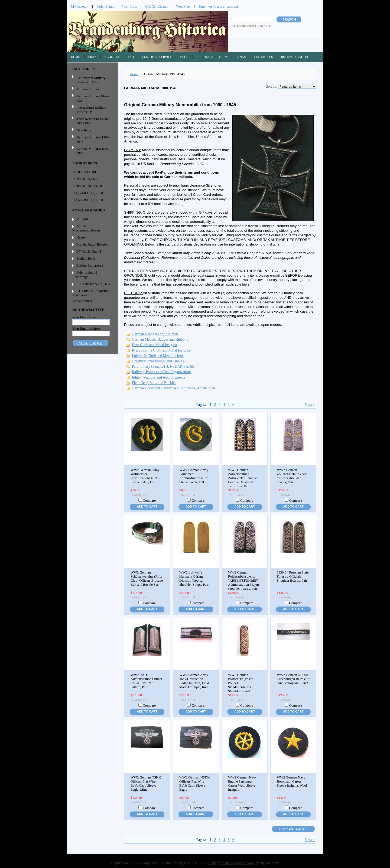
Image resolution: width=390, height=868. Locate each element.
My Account (80, 6)
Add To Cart (147, 506)
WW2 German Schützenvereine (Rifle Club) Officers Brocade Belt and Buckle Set (147, 579)
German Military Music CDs (92, 98)
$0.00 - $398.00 (85, 172)
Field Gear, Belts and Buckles (154, 383)
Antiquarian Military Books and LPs (91, 80)
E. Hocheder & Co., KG (93, 284)
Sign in (203, 6)
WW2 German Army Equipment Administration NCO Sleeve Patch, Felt (194, 476)
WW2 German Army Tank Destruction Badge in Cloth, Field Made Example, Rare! (194, 681)
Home (134, 74)
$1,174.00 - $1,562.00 (89, 193)
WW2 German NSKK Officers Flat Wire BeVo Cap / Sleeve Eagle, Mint (146, 783)
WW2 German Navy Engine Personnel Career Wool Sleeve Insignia (242, 783)
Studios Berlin (86, 258)
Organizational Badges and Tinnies (158, 361)
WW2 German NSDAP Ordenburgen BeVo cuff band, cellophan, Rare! (293, 679)
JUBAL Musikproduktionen (86, 228)
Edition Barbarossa (90, 265)
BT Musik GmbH (89, 251)
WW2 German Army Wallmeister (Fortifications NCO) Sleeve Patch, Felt (145, 476)
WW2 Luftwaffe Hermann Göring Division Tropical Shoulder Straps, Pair (194, 579)
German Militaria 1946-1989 (93, 151)
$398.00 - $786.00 (87, 179)
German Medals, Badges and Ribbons (160, 339)
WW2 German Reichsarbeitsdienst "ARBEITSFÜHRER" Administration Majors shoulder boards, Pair (244, 581)
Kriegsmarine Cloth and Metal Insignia (161, 350)
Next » (310, 405)
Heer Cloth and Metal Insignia (154, 345)
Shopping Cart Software (238, 863)
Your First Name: (84, 317)
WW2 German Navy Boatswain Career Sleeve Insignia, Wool (292, 781)
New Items (84, 130)
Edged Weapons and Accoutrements (158, 377)
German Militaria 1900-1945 (92, 139)
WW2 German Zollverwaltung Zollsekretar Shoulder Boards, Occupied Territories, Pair (243, 478)
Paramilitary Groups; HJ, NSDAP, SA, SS (163, 367)
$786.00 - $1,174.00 (88, 186)
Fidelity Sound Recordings (85, 275)
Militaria (82, 219)
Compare (149, 500)
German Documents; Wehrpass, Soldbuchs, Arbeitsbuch (173, 388)
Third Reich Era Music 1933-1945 (92, 121)
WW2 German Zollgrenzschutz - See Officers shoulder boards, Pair (292, 476)
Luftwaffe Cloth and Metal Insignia (158, 356)
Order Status (105, 6)
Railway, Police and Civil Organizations (162, 372)
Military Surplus (88, 89)
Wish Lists (130, 6)
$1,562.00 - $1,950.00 (89, 200)
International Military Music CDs (91, 110)
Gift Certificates (157, 6)
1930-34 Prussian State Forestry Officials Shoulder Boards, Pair (293, 577)
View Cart (183, 6)
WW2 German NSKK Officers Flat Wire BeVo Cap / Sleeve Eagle (194, 783)
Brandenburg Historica (92, 244)
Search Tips (264, 26)
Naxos (81, 237)
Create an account (225, 6)
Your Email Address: (87, 328)
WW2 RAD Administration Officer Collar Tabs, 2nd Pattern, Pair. (146, 681)
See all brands (82, 301)
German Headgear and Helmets (155, 334)
